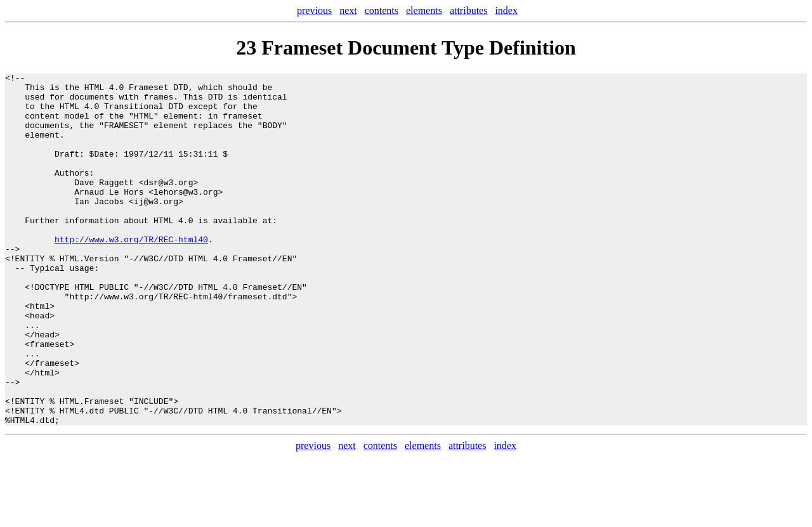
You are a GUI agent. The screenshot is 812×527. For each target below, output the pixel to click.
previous (314, 10)
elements (424, 10)
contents (382, 10)
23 (246, 48)
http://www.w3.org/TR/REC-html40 (131, 273)
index (506, 10)
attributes (469, 10)
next (348, 10)
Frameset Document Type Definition (419, 48)
